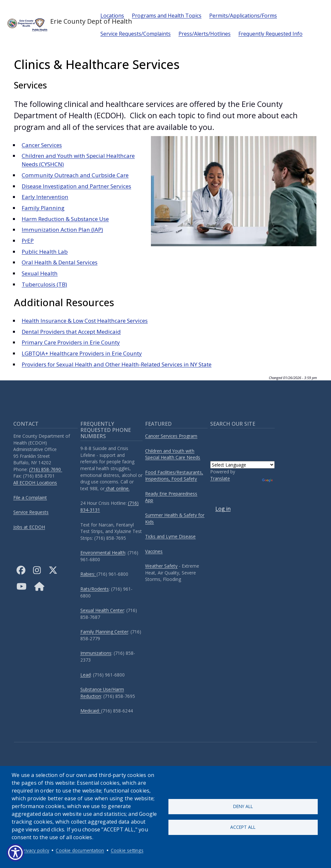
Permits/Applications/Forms (243, 16)
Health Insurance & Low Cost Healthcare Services (85, 321)
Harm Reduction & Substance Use (65, 219)
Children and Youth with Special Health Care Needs (173, 454)
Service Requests (31, 512)
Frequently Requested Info (270, 34)
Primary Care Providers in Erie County (71, 342)
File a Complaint (30, 498)
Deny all (243, 806)
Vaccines (154, 551)
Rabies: (88, 574)
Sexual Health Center (102, 610)
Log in (223, 509)
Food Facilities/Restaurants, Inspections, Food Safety (174, 476)
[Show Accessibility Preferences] (15, 853)
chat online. (117, 488)
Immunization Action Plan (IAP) (62, 230)
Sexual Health (40, 273)
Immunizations (96, 653)
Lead (86, 675)
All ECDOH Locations (35, 483)
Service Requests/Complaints (136, 34)
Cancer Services (42, 145)
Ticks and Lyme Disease (170, 536)
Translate (220, 478)
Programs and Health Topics (167, 16)
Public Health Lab (45, 252)
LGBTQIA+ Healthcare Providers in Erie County (82, 353)
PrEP (28, 241)
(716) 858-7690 (46, 469)
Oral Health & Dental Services (60, 262)
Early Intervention (45, 197)
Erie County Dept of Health (48, 25)
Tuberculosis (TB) (44, 284)
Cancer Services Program (171, 436)
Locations (112, 16)
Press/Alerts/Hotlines (205, 34)
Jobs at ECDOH (29, 527)
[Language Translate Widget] (242, 465)
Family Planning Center (104, 632)
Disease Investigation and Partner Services (76, 186)
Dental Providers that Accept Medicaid (71, 332)
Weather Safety (161, 566)
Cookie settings (127, 850)
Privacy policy (35, 850)
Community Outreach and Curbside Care (75, 175)
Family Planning (43, 208)
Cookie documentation (80, 850)
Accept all (243, 827)
